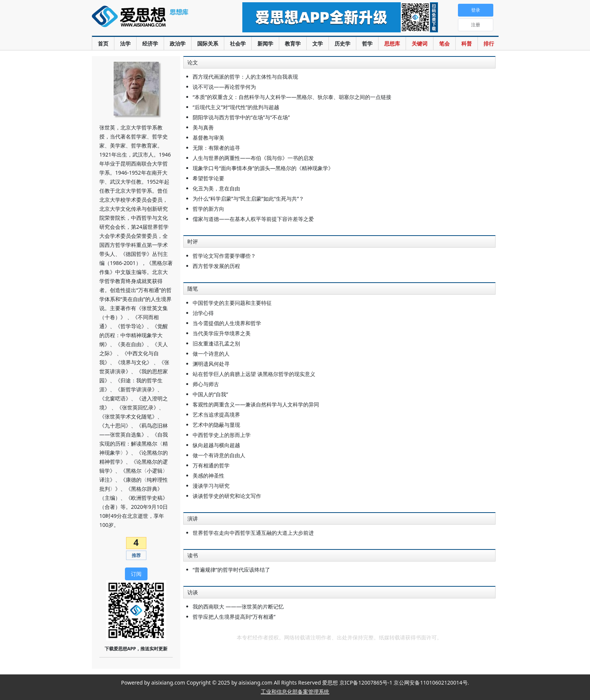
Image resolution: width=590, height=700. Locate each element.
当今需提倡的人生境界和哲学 (227, 323)
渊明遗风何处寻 (211, 364)
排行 (489, 43)
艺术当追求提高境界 (216, 415)
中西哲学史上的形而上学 (222, 435)
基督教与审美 (208, 138)
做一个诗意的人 (211, 354)
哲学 (367, 43)
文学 (318, 43)
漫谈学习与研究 (211, 486)
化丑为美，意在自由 (216, 188)
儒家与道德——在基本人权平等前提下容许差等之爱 (253, 219)
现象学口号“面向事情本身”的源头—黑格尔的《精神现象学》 (263, 168)
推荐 (136, 555)
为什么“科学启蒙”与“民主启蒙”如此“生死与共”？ (248, 199)
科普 (467, 43)
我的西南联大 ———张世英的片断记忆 (238, 606)
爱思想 (152, 21)
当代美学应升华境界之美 (222, 333)
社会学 (238, 43)
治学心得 (203, 313)
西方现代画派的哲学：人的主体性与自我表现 (245, 77)
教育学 (293, 43)
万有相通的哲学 (211, 465)
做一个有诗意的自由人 (219, 455)
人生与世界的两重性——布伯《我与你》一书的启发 (253, 158)
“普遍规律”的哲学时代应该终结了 (231, 570)
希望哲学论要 (208, 178)
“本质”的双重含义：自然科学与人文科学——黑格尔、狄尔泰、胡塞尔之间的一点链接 (292, 97)
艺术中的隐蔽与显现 (216, 425)
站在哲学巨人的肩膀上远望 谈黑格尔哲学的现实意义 (254, 374)
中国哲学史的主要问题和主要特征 (232, 303)
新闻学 (265, 43)
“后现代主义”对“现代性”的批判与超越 (236, 107)
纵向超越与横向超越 (216, 445)
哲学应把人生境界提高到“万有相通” (234, 617)
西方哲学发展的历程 (216, 266)
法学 (125, 43)
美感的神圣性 (208, 476)
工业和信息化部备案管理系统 (295, 692)
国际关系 (208, 43)
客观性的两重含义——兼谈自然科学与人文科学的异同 (256, 404)
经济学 (150, 43)
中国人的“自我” (210, 394)
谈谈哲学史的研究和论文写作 (227, 496)
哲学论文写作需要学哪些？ (224, 256)
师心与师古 (206, 384)
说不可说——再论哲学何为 (224, 87)
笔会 (444, 43)
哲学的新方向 (208, 209)
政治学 (178, 43)
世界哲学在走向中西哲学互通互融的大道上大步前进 (253, 533)
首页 (103, 43)
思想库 (392, 43)
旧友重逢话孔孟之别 (216, 343)
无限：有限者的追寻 (216, 148)
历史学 (342, 43)
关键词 (420, 43)
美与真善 (203, 127)
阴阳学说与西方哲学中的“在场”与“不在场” (241, 117)
